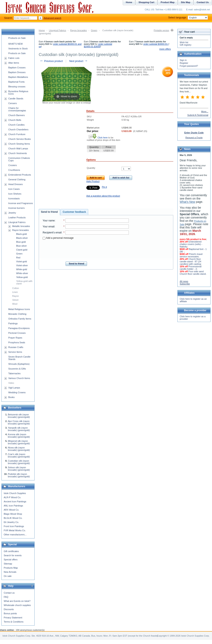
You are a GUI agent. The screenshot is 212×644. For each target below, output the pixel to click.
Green (94, 30)
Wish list (184, 42)
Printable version (161, 30)
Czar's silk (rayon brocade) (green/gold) (19, 455)
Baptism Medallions (18, 77)
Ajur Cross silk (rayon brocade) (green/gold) (19, 422)
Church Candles (16, 125)
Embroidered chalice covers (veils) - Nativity (191, 244)
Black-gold (21, 234)
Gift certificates (11, 551)
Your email (49, 227)
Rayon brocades (78, 30)
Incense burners (16, 208)
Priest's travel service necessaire (191, 255)
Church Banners (17, 115)
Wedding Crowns (17, 392)
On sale (8, 576)
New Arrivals (10, 572)
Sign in (183, 60)
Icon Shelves (15, 194)
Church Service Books (20, 139)
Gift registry (185, 45)
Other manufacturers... (15, 535)
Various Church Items (19, 378)
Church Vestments (18, 153)
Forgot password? (189, 66)
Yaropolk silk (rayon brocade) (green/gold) (19, 429)
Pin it (104, 187)
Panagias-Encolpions (19, 328)
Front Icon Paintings (14, 526)
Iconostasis (14, 198)
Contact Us (203, 2)
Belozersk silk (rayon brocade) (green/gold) (19, 416)
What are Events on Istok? (17, 601)
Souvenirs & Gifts (17, 369)
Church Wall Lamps (18, 149)
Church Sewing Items (19, 144)
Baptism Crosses (17, 68)
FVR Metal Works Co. (15, 530)
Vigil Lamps (14, 388)
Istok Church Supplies (15, 493)
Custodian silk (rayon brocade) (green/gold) (19, 462)
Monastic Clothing (17, 314)
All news (184, 281)
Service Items (15, 352)
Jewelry (12, 213)
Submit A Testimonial (198, 115)
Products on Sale (17, 38)
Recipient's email (52, 233)
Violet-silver (22, 265)
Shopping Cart (146, 2)
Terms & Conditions (14, 622)
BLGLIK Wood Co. (13, 518)
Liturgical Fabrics (57, 30)
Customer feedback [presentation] (74, 212)
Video (11, 383)
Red (18, 258)
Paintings (13, 323)
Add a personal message (58, 238)
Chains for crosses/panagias (17, 109)
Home (42, 30)
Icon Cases (14, 189)
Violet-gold (22, 261)
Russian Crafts (16, 347)
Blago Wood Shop (13, 514)
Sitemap (8, 564)
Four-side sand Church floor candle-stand (193, 273)
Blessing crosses (17, 87)
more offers (165, 49)
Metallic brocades (21, 226)
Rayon (16, 296)
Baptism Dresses (17, 72)
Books (11, 397)
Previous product (51, 61)
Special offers (11, 560)
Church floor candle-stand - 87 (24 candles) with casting (190, 261)
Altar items (14, 63)
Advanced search (52, 18)
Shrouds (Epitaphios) (19, 364)
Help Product (93, 181)
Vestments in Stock (18, 49)
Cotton (16, 288)
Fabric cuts (14, 58)
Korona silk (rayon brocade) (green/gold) (19, 436)
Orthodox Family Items (20, 319)
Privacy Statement (13, 618)
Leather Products (17, 217)
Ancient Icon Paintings (15, 501)
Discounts (9, 609)
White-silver (22, 273)
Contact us (9, 593)
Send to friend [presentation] (49, 212)
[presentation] (86, 249)
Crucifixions (14, 170)
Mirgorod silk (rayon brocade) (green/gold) (19, 442)
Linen (15, 292)
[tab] (49, 212)
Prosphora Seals (17, 342)
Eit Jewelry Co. (11, 522)
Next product (78, 61)
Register (184, 63)
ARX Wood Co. (11, 510)
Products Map (11, 568)
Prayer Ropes (15, 338)
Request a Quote (194, 138)
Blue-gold (21, 242)
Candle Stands (16, 99)
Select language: (188, 18)
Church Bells (15, 120)
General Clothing (17, 179)
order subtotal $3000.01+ (156, 44)
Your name (49, 221)
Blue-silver (21, 246)
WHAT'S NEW (16, 44)
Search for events (13, 555)
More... (205, 112)
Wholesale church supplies (17, 605)
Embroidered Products (20, 175)
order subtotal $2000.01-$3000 (98, 45)
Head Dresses (16, 184)
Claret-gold (22, 250)
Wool (15, 304)
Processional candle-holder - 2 (191, 268)
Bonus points (10, 613)
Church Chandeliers (18, 130)
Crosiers (13, 165)
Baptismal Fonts (16, 82)
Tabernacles (14, 373)
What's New (187, 202)
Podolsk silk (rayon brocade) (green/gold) (19, 475)
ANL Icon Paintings (13, 506)
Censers (13, 103)
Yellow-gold (22, 277)
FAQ (6, 597)
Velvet (15, 300)
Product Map (168, 2)
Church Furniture (17, 134)
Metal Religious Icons (19, 309)
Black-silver (22, 238)
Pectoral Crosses (17, 333)
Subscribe (185, 284)
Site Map (186, 2)
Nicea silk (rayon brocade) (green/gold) (19, 449)
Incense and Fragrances (21, 203)
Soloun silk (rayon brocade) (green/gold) (19, 469)
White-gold (22, 269)
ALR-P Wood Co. (12, 497)
